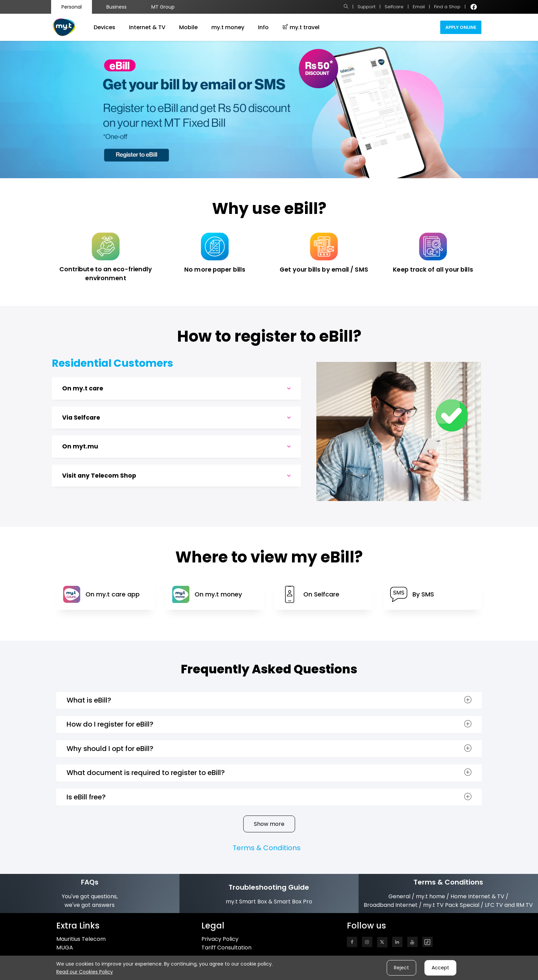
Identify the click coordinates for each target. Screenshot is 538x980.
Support (366, 7)
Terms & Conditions (267, 848)
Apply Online (461, 27)
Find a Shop (447, 7)
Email (419, 7)
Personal (72, 7)
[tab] (176, 388)
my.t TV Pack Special (451, 905)
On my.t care (176, 389)
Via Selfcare (176, 418)
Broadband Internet (391, 905)
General (399, 896)
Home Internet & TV (477, 896)
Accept (440, 968)
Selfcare (394, 7)
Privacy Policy (220, 939)
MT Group (163, 7)
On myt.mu (176, 447)
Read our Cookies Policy (85, 972)
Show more (269, 824)
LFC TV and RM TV (509, 905)
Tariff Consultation (226, 948)
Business (116, 7)
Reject (401, 968)
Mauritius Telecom (81, 939)
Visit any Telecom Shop (176, 476)
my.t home (430, 896)
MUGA (65, 948)
